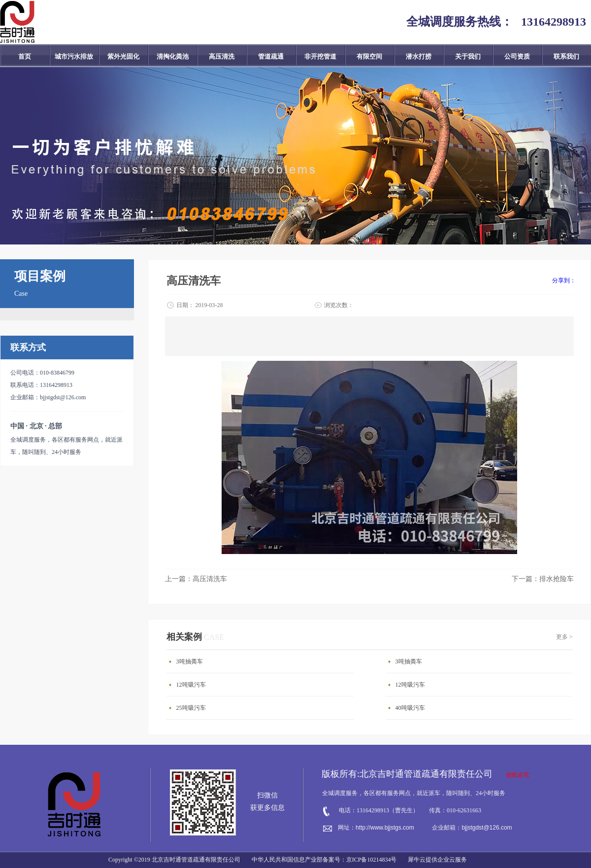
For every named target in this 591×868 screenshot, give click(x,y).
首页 (25, 56)
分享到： (564, 280)
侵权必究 (518, 775)
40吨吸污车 (410, 708)
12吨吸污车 (191, 685)
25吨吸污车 (191, 708)
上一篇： (196, 579)
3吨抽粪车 (190, 661)
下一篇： (543, 579)
